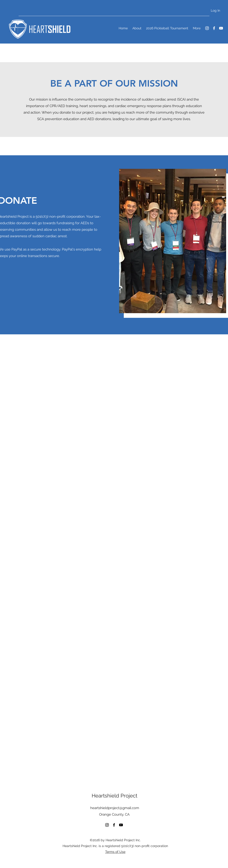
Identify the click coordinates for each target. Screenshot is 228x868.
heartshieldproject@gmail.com (115, 808)
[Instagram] (207, 28)
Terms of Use (115, 852)
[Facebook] (214, 28)
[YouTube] (221, 28)
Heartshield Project (114, 796)
